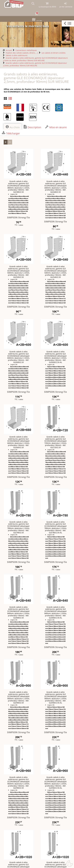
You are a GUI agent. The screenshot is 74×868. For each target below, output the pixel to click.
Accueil (9, 50)
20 (10, 142)
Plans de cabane (37, 20)
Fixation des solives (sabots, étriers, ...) (22, 52)
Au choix (13, 126)
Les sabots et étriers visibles (54, 52)
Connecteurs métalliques (26, 50)
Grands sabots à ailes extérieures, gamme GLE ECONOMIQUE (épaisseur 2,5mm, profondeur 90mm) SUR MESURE (35, 64)
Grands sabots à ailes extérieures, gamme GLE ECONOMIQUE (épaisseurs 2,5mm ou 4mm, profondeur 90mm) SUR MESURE (35, 59)
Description (32, 126)
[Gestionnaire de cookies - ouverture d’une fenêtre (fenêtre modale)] (70, 864)
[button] (68, 23)
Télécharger (11, 133)
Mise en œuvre (56, 126)
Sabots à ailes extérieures (17, 55)
